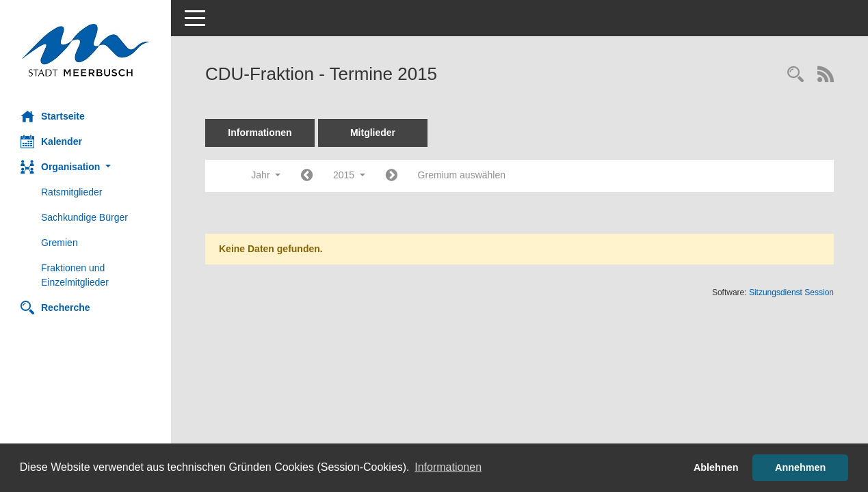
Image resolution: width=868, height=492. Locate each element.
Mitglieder (373, 133)
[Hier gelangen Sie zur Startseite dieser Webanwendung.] (86, 50)
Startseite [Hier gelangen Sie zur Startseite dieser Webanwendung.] (53, 116)
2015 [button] (349, 175)
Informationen (260, 133)
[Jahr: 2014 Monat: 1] (307, 176)
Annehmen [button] (800, 467)
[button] (86, 167)
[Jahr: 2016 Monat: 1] (392, 176)
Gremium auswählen (462, 175)
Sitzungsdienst (791, 292)
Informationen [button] (448, 467)
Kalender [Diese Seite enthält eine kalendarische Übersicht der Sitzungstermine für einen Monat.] (51, 141)
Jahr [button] (266, 175)
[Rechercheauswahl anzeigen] (795, 76)
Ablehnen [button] (716, 467)
